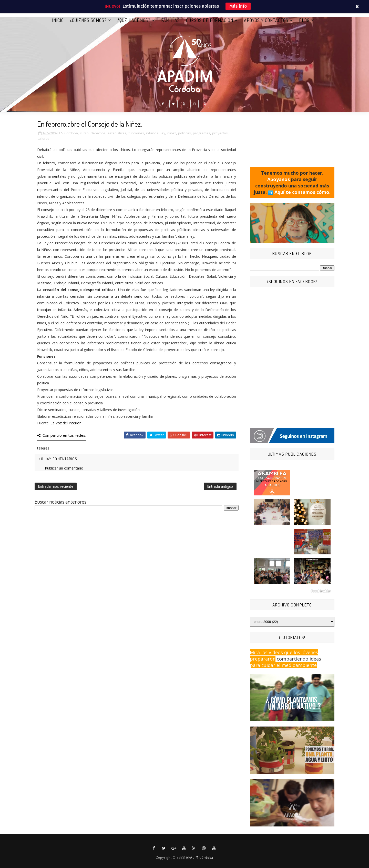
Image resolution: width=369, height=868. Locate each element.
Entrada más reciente (56, 487)
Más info (238, 6)
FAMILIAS (171, 20)
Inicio (58, 20)
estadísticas (117, 133)
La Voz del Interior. (66, 423)
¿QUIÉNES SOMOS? (88, 20)
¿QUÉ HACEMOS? (134, 20)
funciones (136, 133)
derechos (98, 133)
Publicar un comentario (64, 468)
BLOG (304, 20)
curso (84, 133)
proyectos (220, 133)
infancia (152, 133)
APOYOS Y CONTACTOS (266, 20)
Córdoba (71, 133)
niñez (172, 133)
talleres (44, 139)
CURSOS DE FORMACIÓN (210, 20)
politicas (184, 133)
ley (163, 133)
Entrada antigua (220, 487)
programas (202, 133)
